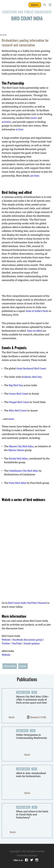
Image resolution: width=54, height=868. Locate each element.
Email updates (32, 643)
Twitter (6, 643)
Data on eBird (34, 331)
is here (20, 129)
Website (6, 640)
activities (6, 122)
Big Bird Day (16, 385)
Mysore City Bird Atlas (21, 446)
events (34, 118)
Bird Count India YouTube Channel (27, 603)
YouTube (17, 643)
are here (35, 176)
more (11, 419)
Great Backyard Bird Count (31, 368)
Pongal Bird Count (19, 402)
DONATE (35, 5)
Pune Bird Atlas (17, 483)
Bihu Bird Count (18, 411)
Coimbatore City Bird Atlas (24, 471)
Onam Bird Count (19, 394)
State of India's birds (37, 311)
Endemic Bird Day (32, 377)
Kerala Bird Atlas (18, 459)
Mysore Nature (17, 450)
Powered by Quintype (27, 856)
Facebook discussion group (28, 640)
